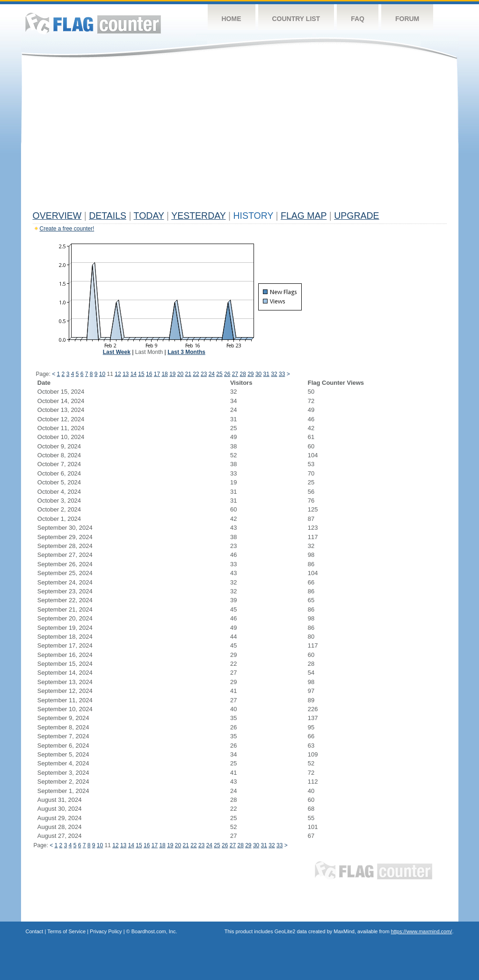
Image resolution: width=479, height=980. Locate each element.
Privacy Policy (106, 931)
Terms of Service (66, 931)
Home (232, 19)
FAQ (358, 19)
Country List (296, 19)
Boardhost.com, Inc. (154, 931)
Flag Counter (93, 23)
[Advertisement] (240, 137)
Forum (407, 19)
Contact (35, 931)
